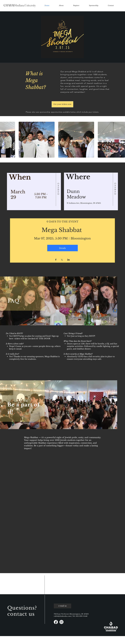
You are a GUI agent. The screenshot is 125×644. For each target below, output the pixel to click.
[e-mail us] (62, 606)
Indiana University (20, 5)
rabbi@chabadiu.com (62, 616)
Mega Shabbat (62, 230)
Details (62, 248)
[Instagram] (61, 622)
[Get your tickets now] (62, 104)
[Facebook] (56, 622)
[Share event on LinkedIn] (69, 260)
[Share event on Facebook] (56, 260)
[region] (34, 190)
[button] (37, 140)
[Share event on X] (62, 260)
